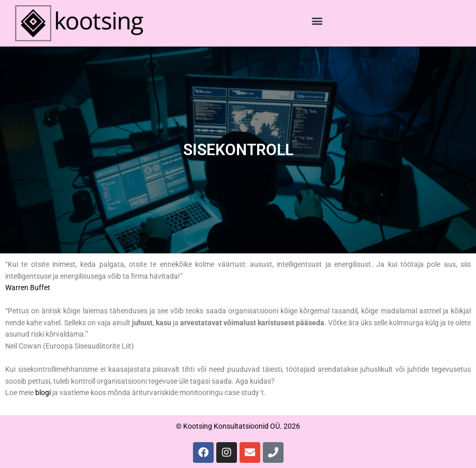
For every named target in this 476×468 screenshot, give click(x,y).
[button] (317, 21)
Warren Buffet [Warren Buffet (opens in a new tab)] (28, 288)
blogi (43, 392)
